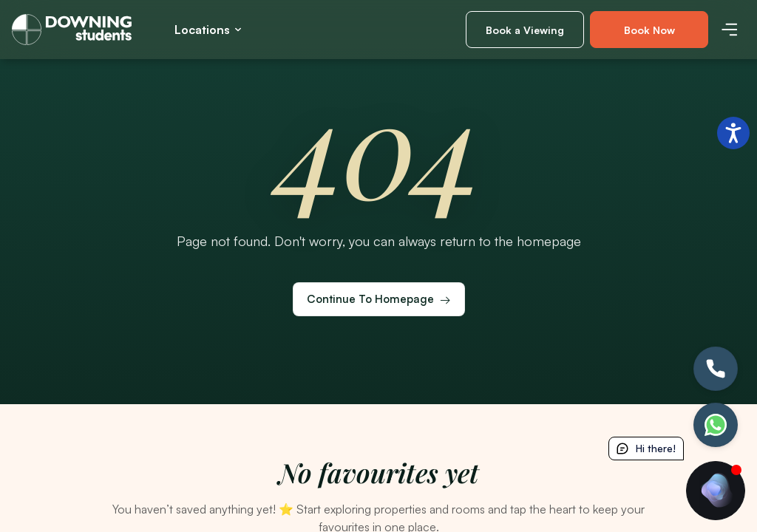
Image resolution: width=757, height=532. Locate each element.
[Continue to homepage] (379, 299)
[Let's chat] (716, 425)
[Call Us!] (716, 369)
